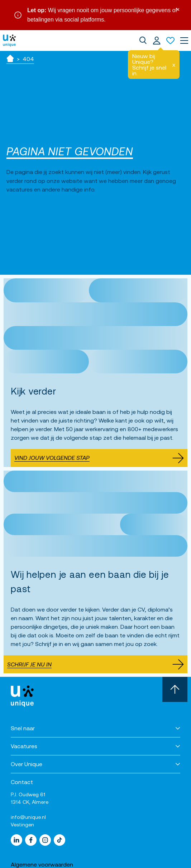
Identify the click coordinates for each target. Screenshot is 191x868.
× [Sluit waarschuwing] (178, 9)
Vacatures (24, 746)
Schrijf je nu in (95, 664)
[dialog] (143, 41)
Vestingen (22, 825)
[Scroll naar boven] (175, 689)
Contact (22, 782)
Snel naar (23, 728)
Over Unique (27, 764)
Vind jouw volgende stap (99, 458)
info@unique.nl (28, 817)
